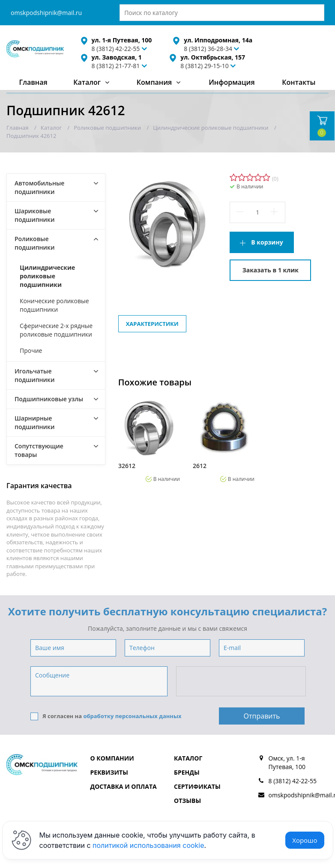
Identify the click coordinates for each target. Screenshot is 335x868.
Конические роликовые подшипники (54, 305)
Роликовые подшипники (35, 243)
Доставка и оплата (124, 786)
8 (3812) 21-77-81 (116, 66)
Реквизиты (109, 772)
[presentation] (242, 682)
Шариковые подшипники (35, 215)
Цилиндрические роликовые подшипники (47, 276)
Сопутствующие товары (39, 450)
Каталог (87, 82)
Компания (154, 82)
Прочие (31, 350)
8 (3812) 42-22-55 (293, 781)
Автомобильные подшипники (39, 187)
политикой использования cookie (148, 845)
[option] (149, 439)
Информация (232, 82)
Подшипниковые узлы (49, 399)
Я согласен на (106, 716)
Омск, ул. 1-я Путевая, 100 (287, 762)
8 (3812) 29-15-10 (205, 66)
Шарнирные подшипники (35, 422)
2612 (200, 466)
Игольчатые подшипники (35, 375)
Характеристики (152, 324)
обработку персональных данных (132, 716)
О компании (112, 758)
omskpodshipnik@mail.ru (46, 13)
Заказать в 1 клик (271, 270)
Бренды (187, 772)
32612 (127, 466)
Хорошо (305, 840)
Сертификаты (197, 786)
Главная (33, 82)
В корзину (267, 242)
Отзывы (187, 801)
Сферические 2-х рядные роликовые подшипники (56, 330)
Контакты (299, 82)
